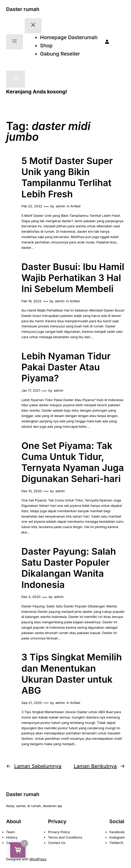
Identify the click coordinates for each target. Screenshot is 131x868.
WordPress (38, 859)
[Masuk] (107, 42)
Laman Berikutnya (99, 766)
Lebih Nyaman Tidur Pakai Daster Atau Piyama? (66, 367)
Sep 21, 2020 (32, 703)
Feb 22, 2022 (32, 206)
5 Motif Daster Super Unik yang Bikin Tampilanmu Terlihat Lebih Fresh (67, 178)
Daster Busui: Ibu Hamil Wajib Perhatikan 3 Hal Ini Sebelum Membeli (73, 278)
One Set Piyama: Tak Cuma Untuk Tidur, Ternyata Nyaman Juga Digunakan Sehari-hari (73, 462)
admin (61, 206)
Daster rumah (23, 9)
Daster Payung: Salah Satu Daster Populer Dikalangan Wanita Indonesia (69, 568)
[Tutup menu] (33, 26)
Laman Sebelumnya (34, 766)
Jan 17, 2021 (31, 390)
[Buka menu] (15, 42)
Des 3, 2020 (31, 597)
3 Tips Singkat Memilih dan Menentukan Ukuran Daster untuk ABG (72, 674)
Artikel (76, 206)
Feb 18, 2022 (31, 301)
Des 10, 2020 (32, 491)
